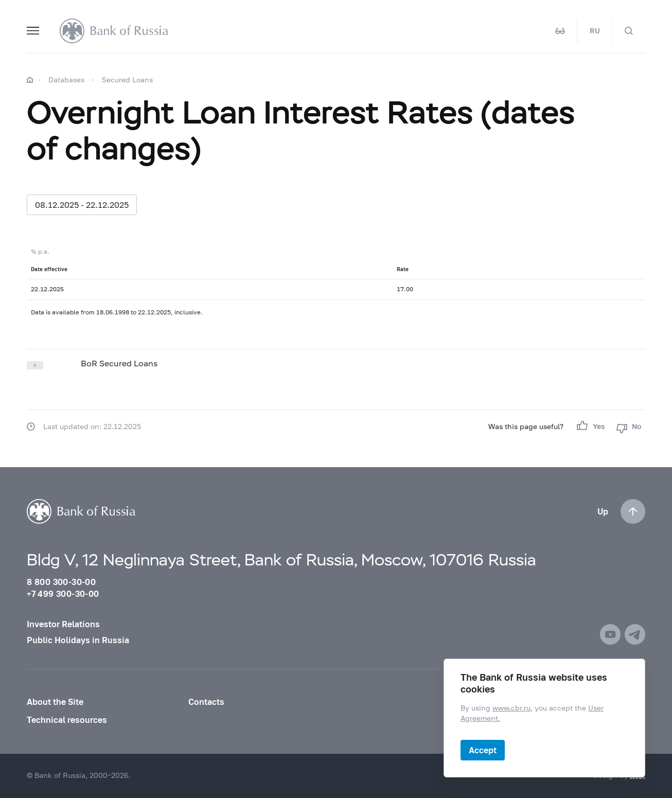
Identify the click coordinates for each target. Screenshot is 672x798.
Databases (66, 79)
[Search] (629, 31)
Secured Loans (127, 79)
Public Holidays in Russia (78, 640)
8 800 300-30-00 (61, 582)
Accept (483, 750)
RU (595, 31)
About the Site (55, 702)
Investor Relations (63, 624)
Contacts (206, 702)
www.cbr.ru (511, 708)
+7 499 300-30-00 (63, 594)
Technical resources (67, 720)
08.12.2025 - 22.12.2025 (82, 205)
